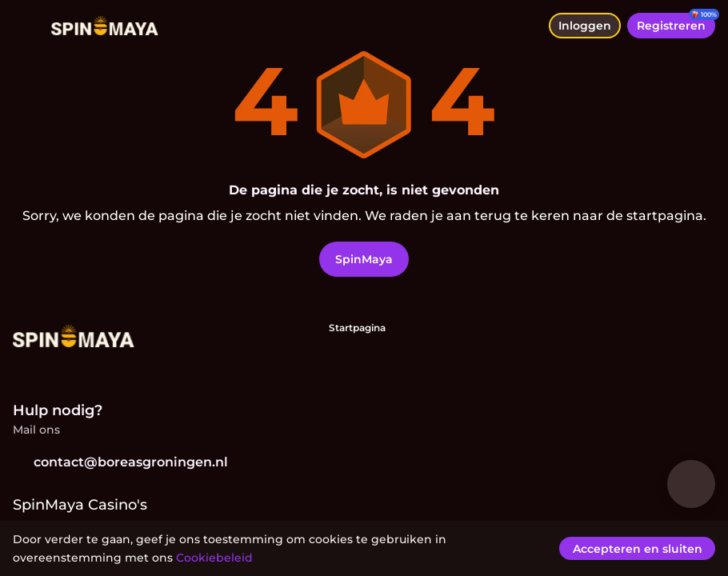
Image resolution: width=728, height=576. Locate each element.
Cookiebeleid (214, 558)
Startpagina (357, 328)
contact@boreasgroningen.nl (120, 462)
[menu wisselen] (26, 26)
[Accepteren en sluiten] (641, 549)
